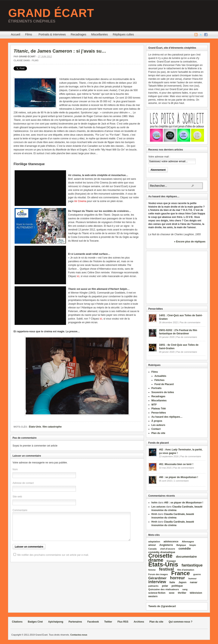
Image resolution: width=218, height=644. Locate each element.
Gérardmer (157, 578)
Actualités (160, 376)
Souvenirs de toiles (163, 392)
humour (192, 578)
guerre (197, 574)
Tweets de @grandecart (162, 606)
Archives (139, 622)
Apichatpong (56, 622)
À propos (157, 421)
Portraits (156, 388)
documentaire (186, 556)
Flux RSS (196, 35)
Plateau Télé (159, 409)
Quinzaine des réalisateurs (164, 589)
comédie (185, 549)
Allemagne (188, 541)
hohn (154, 503)
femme (152, 570)
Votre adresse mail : (159, 157)
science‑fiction (157, 593)
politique (177, 586)
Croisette (160, 556)
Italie (172, 582)
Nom (15, 469)
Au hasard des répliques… (167, 417)
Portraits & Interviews (52, 34)
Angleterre (166, 545)
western (153, 596)
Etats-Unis (35, 427)
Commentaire (20, 510)
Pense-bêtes (159, 413)
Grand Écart (51, 13)
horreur (177, 578)
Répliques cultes (123, 34)
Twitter (201, 35)
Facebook (206, 35)
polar (165, 586)
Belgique (181, 545)
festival (166, 569)
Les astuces (158, 507)
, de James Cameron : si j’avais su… (60, 51)
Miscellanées (99, 34)
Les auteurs (158, 425)
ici (78, 276)
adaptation (154, 542)
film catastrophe (52, 427)
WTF (154, 405)
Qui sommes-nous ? (180, 622)
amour (152, 545)
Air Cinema (80, 201)
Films (28, 35)
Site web (17, 497)
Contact (156, 429)
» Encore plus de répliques (190, 242)
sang (185, 589)
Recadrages (79, 34)
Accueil (16, 34)
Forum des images (158, 574)
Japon (183, 582)
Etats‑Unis (163, 564)
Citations (17, 622)
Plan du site (158, 433)
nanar (194, 582)
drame (156, 560)
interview (157, 582)
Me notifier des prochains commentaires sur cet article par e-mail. (53, 555)
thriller (182, 593)
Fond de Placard (164, 384)
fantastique (192, 565)
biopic (193, 545)
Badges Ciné (35, 622)
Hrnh (154, 514)
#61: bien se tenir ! (176, 464)
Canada (152, 549)
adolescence (171, 542)
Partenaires (75, 622)
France (181, 573)
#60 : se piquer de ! (179, 477)
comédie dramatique (162, 552)
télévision (196, 593)
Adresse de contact (23, 483)
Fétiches (159, 380)
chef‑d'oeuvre (168, 549)
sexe (172, 593)
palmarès (153, 586)
